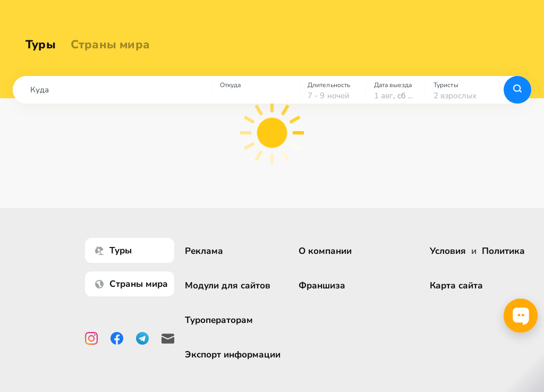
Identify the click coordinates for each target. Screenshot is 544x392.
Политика (503, 251)
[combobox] (112, 90)
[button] (112, 90)
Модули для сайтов (228, 286)
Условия (448, 251)
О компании (325, 251)
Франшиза (322, 286)
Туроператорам (219, 320)
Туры (41, 45)
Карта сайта (456, 286)
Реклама (204, 251)
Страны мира (110, 45)
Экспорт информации (233, 355)
